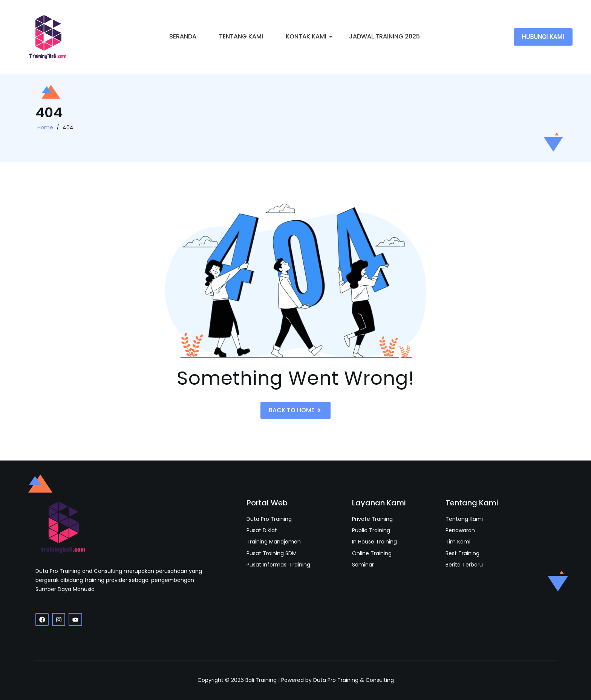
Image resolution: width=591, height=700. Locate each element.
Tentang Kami (241, 36)
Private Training (372, 519)
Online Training (372, 553)
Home (45, 127)
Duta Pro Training (269, 519)
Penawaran (460, 530)
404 (68, 127)
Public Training (371, 530)
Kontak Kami (309, 36)
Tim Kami (458, 542)
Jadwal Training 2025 (384, 36)
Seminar (363, 565)
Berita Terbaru (464, 565)
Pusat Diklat (262, 530)
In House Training (374, 542)
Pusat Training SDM (272, 553)
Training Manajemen (274, 542)
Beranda (183, 36)
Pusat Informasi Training (278, 565)
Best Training (462, 553)
